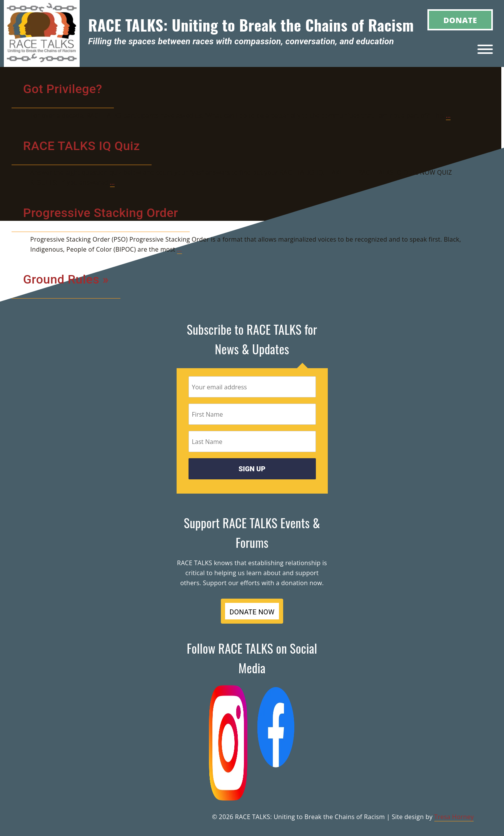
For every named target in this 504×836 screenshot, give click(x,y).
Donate (460, 20)
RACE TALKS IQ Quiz (82, 146)
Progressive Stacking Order (101, 213)
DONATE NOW (252, 612)
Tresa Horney (454, 817)
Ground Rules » (66, 279)
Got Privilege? (63, 89)
